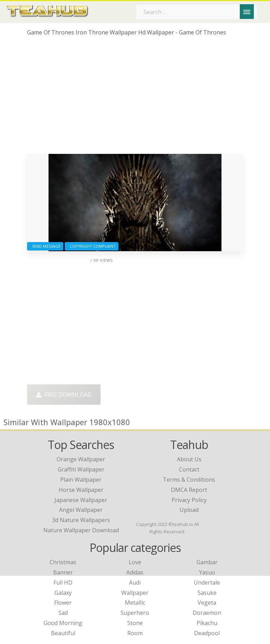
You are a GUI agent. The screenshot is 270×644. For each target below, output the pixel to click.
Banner (63, 572)
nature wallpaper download (81, 530)
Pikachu (207, 623)
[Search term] (197, 12)
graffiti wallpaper (81, 469)
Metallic (135, 603)
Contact (189, 469)
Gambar (207, 562)
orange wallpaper (81, 459)
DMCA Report (189, 490)
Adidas (135, 572)
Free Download (64, 395)
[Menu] (247, 12)
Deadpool (207, 633)
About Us (189, 459)
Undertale (207, 583)
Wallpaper (135, 593)
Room (135, 633)
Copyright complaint (92, 246)
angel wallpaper (81, 510)
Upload (189, 510)
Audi (135, 583)
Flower (63, 603)
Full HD (63, 583)
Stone (135, 623)
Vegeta (207, 603)
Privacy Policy (189, 500)
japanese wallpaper (81, 500)
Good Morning (63, 623)
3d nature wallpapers (81, 520)
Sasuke (207, 593)
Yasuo (207, 572)
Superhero (135, 613)
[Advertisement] (135, 98)
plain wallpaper (81, 480)
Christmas (63, 562)
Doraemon (207, 613)
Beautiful (63, 633)
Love (135, 562)
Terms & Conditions (189, 480)
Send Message (45, 246)
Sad (63, 613)
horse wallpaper (81, 490)
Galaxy (63, 593)
